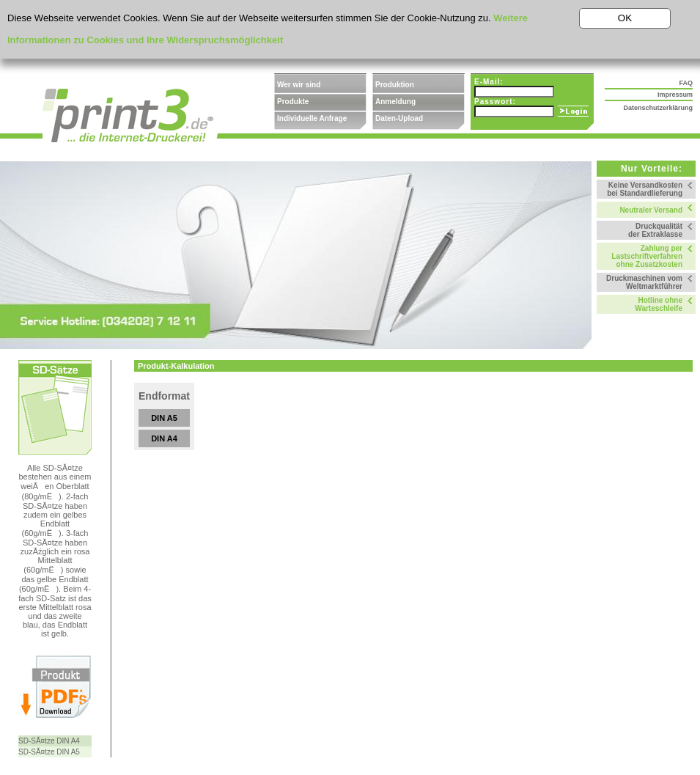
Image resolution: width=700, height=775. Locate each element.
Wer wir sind (299, 85)
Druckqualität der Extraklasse (655, 230)
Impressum (675, 95)
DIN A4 (164, 438)
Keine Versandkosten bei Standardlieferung (645, 189)
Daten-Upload (399, 118)
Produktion (395, 85)
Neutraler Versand (651, 210)
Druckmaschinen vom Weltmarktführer (644, 282)
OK (625, 18)
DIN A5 (164, 418)
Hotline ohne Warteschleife (659, 304)
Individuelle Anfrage (312, 118)
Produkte (293, 102)
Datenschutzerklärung (658, 108)
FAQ (686, 83)
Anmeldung (395, 102)
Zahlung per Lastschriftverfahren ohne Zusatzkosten (647, 256)
